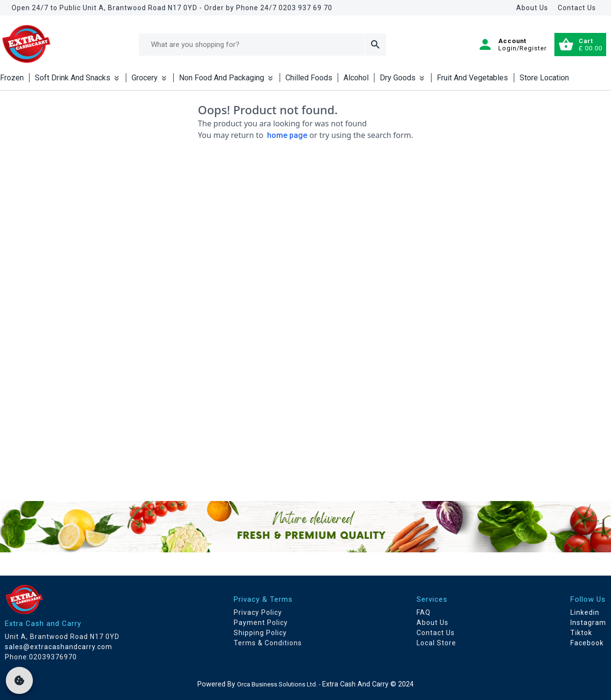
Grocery (150, 78)
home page (287, 135)
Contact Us (577, 8)
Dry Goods (403, 78)
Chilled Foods (309, 78)
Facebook (587, 643)
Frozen (12, 78)
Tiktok (581, 633)
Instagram (588, 623)
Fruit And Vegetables (472, 78)
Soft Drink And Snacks (78, 78)
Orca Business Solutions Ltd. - (280, 684)
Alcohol (356, 78)
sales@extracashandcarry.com (59, 647)
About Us (532, 8)
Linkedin (585, 612)
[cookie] (19, 681)
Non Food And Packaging (227, 78)
